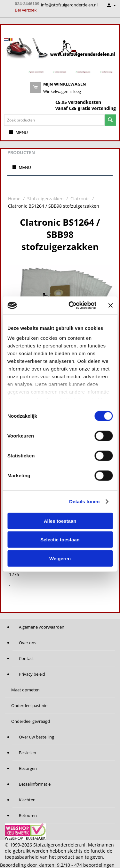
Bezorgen (28, 768)
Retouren (28, 815)
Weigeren (60, 558)
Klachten (27, 800)
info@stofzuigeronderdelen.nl (69, 5)
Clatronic (80, 199)
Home (14, 199)
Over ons (28, 643)
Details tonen (84, 501)
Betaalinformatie (35, 784)
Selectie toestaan (60, 540)
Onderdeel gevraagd (31, 721)
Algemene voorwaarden (42, 627)
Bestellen (28, 753)
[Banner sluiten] (110, 305)
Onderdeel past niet (30, 705)
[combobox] (54, 120)
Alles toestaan (60, 521)
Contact (26, 658)
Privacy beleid (32, 674)
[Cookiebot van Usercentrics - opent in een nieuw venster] (72, 305)
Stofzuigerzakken (45, 199)
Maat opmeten (25, 690)
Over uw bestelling (36, 737)
